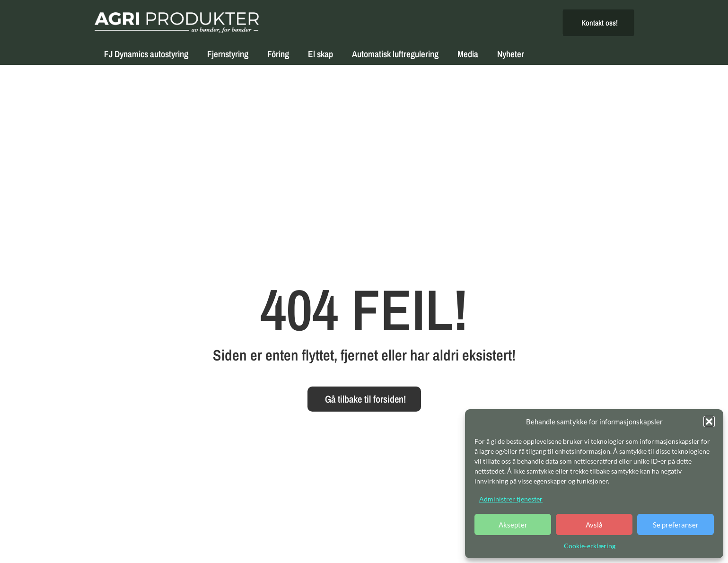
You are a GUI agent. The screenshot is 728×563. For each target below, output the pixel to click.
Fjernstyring (228, 54)
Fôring (278, 54)
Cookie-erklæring (590, 546)
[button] (709, 422)
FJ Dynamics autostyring (146, 54)
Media (468, 54)
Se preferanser (676, 525)
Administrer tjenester (511, 499)
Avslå (594, 525)
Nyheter (511, 54)
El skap (320, 54)
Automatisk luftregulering (395, 54)
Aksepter (513, 525)
